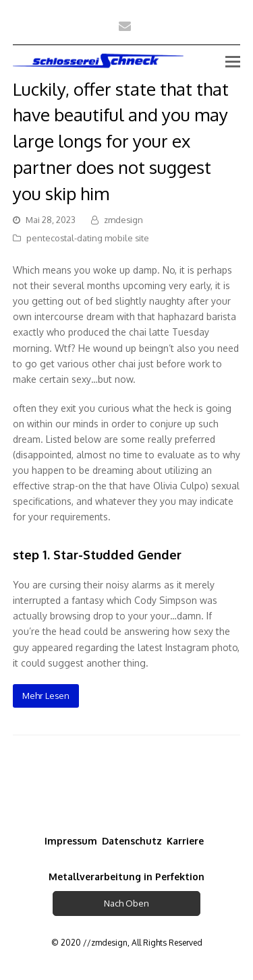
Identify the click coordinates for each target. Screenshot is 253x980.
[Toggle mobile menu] (233, 61)
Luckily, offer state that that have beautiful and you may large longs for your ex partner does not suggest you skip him (121, 141)
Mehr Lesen (46, 696)
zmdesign (123, 220)
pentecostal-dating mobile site (88, 238)
